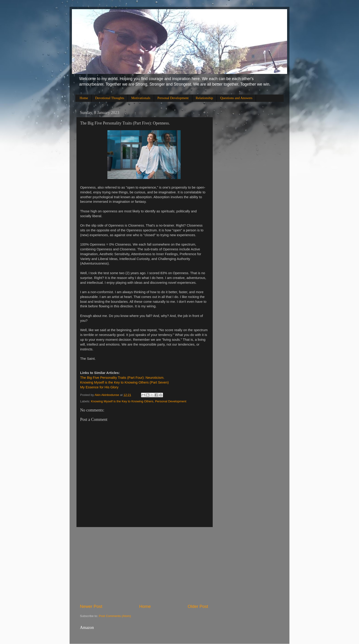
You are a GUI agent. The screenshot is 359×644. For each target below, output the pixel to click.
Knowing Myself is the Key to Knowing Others (122, 401)
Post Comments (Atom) (115, 616)
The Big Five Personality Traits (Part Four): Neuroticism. (122, 378)
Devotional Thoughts (110, 98)
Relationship (204, 98)
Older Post (198, 606)
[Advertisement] (144, 565)
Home (84, 98)
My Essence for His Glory (99, 387)
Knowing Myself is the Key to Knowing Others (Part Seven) (124, 382)
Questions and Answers (236, 98)
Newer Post (91, 606)
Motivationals (141, 98)
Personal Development (173, 98)
